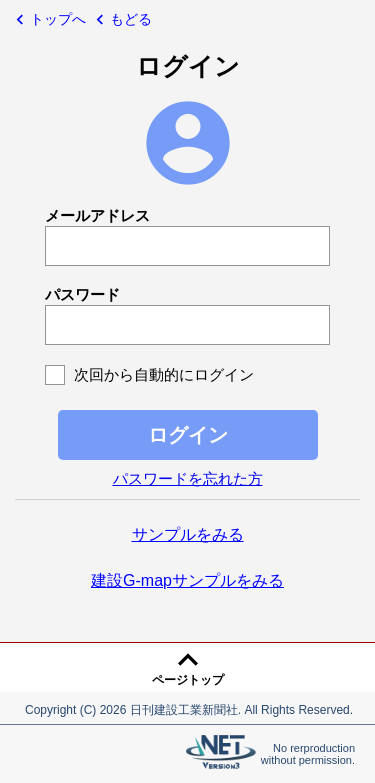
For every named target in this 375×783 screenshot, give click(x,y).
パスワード (82, 294)
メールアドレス (97, 215)
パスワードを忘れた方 (188, 478)
